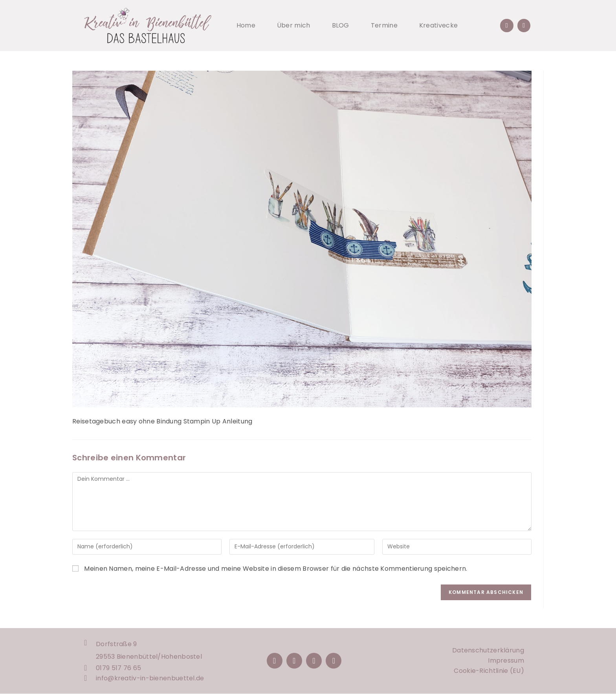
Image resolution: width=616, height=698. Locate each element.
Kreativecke (438, 25)
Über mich (294, 25)
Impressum (506, 663)
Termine (384, 25)
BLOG (341, 25)
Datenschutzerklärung (488, 653)
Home (246, 25)
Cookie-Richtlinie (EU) (489, 673)
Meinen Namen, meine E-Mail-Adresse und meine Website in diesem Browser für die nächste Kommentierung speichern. (276, 569)
